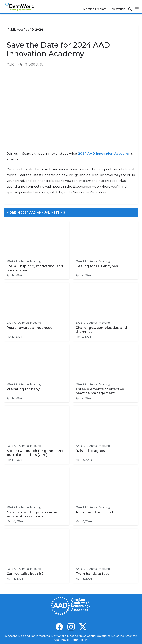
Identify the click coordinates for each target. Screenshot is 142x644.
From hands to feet (92, 574)
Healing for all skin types (97, 266)
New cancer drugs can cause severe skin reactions (32, 514)
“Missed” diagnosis (91, 451)
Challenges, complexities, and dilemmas (101, 330)
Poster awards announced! (30, 328)
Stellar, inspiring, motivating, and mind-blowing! (35, 268)
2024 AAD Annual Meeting (24, 261)
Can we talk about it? (25, 574)
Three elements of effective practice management (100, 391)
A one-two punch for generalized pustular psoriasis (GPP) (36, 453)
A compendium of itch (95, 512)
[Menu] (137, 9)
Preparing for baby (23, 389)
